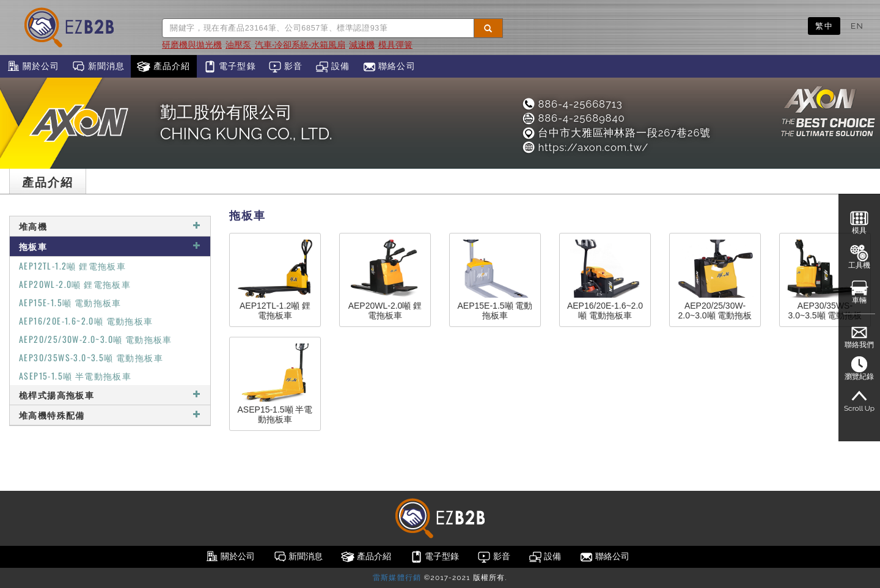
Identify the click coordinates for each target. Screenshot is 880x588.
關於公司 (33, 67)
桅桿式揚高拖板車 (110, 395)
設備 (333, 67)
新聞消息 (98, 67)
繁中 (824, 26)
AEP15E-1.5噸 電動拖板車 (70, 302)
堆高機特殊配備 (110, 415)
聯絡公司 (389, 67)
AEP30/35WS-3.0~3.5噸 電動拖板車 (91, 357)
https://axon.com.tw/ (585, 147)
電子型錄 (229, 67)
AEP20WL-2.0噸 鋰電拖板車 (75, 284)
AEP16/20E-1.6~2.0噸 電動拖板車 (86, 321)
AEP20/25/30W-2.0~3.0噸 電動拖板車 (96, 339)
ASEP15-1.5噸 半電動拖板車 (75, 376)
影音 (286, 67)
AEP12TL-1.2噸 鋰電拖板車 (72, 266)
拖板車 (110, 246)
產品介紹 (163, 67)
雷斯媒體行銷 (397, 578)
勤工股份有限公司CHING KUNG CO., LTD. (246, 123)
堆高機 (110, 226)
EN (857, 26)
